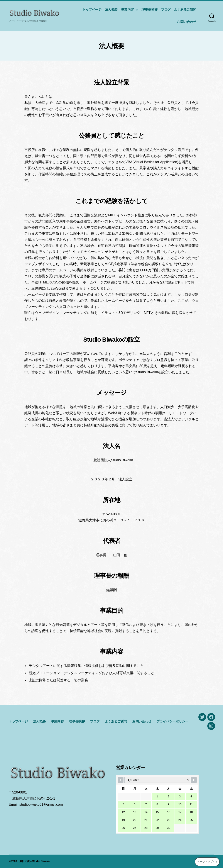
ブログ (166, 9)
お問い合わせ (187, 22)
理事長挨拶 (150, 9)
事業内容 (127, 9)
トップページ (92, 9)
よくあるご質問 (185, 9)
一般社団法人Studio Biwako (33, 861)
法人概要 (111, 9)
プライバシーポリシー (172, 721)
